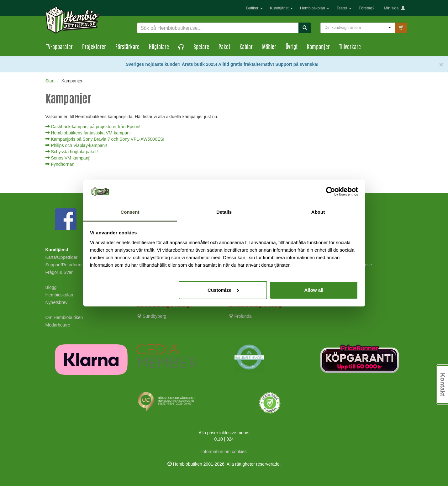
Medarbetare (58, 325)
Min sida (395, 8)
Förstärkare (127, 48)
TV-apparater (59, 48)
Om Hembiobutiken (64, 317)
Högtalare (159, 48)
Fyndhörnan (60, 164)
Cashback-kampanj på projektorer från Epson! (93, 127)
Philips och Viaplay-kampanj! (76, 145)
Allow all (314, 290)
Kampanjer (318, 48)
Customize (223, 290)
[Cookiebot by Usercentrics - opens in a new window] (331, 191)
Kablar (246, 48)
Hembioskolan (315, 8)
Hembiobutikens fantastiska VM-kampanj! (89, 133)
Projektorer (94, 48)
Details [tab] (224, 212)
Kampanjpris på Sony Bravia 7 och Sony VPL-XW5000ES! (105, 139)
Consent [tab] (130, 212)
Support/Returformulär (67, 265)
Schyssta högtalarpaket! (72, 152)
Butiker (254, 8)
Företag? (366, 8)
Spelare (201, 48)
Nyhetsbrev (57, 302)
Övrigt (292, 48)
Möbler (269, 48)
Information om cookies (224, 452)
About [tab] (318, 212)
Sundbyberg (152, 316)
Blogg (51, 287)
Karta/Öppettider (62, 257)
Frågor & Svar (59, 272)
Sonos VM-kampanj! (68, 158)
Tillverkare (350, 48)
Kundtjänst (281, 8)
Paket (224, 48)
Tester (344, 8)
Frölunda (240, 316)
